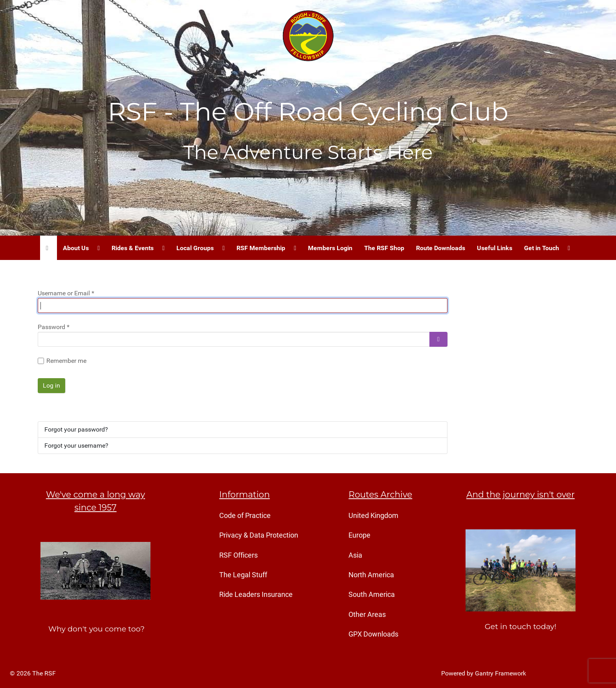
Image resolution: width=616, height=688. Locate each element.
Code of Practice (245, 516)
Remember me (66, 361)
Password (54, 327)
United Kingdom (373, 516)
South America (372, 595)
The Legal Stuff (243, 575)
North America (371, 575)
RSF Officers (238, 555)
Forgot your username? (76, 446)
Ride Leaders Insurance (256, 595)
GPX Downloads (373, 634)
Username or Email (66, 293)
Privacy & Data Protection (259, 535)
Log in (51, 385)
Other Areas (367, 615)
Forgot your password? (76, 429)
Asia (355, 555)
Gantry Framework (500, 673)
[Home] (49, 248)
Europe (359, 535)
